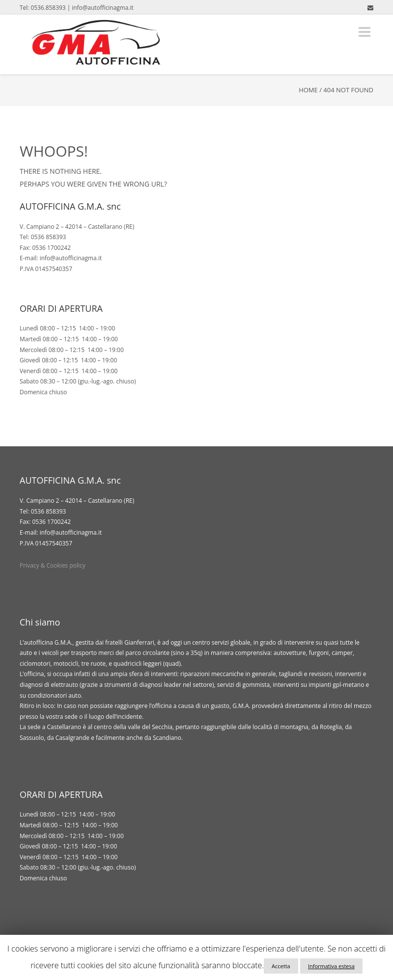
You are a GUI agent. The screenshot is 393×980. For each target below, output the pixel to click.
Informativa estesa (331, 966)
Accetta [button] (281, 966)
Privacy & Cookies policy (53, 565)
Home (308, 90)
